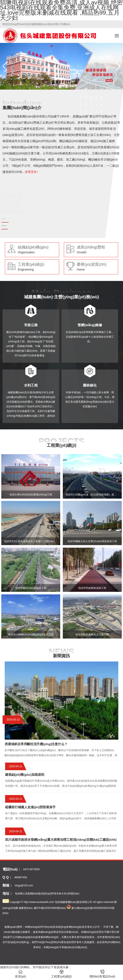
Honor (81, 269)
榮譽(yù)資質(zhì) (92, 264)
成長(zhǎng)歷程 (91, 247)
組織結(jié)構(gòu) (33, 247)
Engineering (26, 269)
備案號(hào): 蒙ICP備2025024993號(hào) (42, 908)
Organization (26, 252)
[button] (118, 66)
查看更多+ (32, 172)
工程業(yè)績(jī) (31, 264)
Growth (82, 252)
